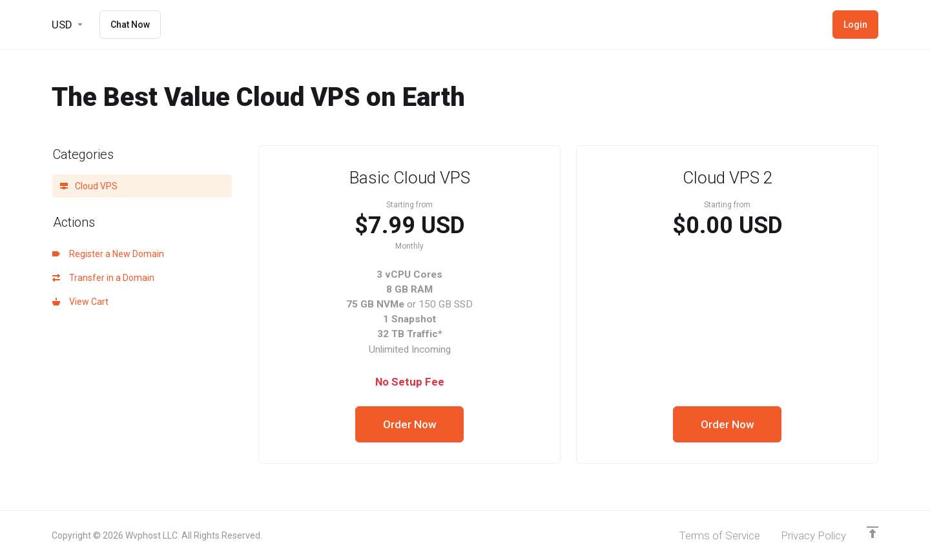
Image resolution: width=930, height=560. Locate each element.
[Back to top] (873, 532)
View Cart (80, 302)
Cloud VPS (89, 186)
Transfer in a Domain (103, 278)
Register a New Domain (108, 254)
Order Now (410, 424)
